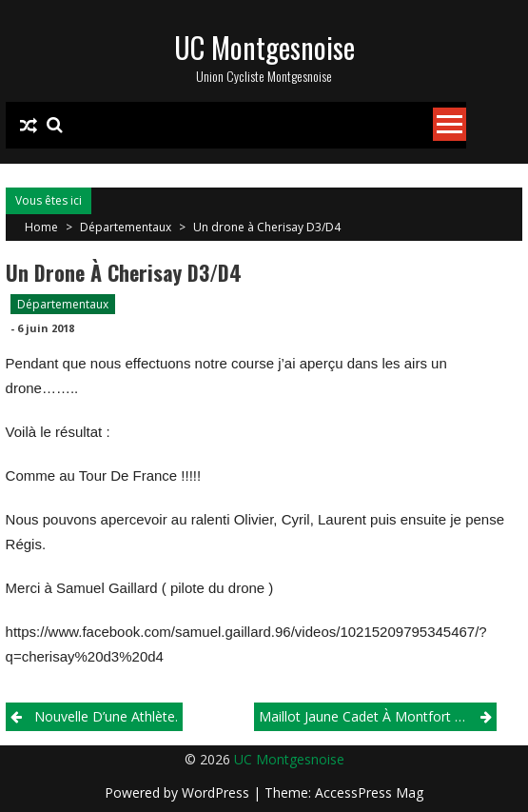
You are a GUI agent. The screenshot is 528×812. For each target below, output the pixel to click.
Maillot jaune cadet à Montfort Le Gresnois (378, 716)
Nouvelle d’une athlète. (106, 716)
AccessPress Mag (369, 792)
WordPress (217, 792)
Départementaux (126, 227)
